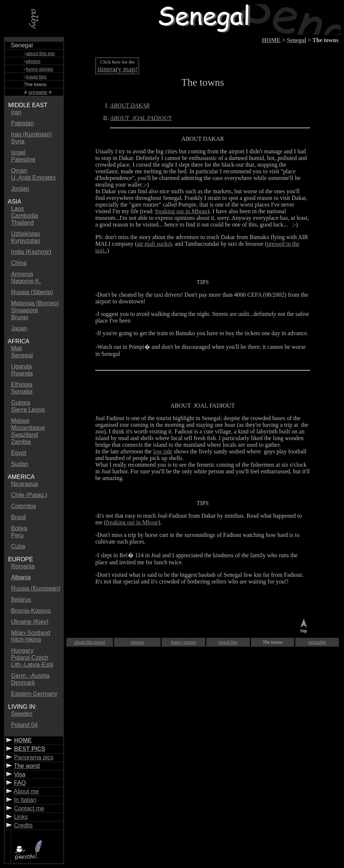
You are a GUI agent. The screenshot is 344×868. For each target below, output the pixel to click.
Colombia (24, 506)
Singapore (25, 310)
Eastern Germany (34, 694)
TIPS (203, 503)
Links (21, 817)
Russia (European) (36, 588)
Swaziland (25, 435)
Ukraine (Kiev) (30, 622)
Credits (23, 825)
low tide (163, 451)
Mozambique (28, 428)
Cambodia (25, 216)
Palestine (23, 159)
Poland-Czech (30, 658)
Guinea (21, 403)
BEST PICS (30, 749)
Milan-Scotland (31, 633)
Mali (16, 348)
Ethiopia (22, 384)
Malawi (20, 421)
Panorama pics (34, 757)
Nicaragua (25, 484)
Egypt (19, 453)
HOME (23, 740)
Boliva (19, 528)
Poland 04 (24, 725)
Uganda (21, 366)
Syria (18, 141)
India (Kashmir (30, 252)
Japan (19, 328)
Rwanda (22, 373)
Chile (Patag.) (29, 495)
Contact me (29, 808)
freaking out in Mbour (182, 211)
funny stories (39, 69)
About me (26, 791)
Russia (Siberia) (32, 292)
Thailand (22, 223)
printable (38, 92)
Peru (17, 535)
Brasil (18, 517)
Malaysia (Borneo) (35, 303)
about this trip (40, 53)
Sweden (22, 714)
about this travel (90, 642)
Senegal (22, 355)
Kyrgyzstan (26, 241)
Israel (18, 152)
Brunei (20, 317)
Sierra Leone (28, 410)
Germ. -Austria (30, 676)
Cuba (18, 546)
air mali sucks (153, 244)
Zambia (21, 442)
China (19, 263)
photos (137, 642)
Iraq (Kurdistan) (31, 134)
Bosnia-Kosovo (31, 611)
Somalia (22, 392)
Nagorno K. (26, 281)
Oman (19, 171)
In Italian (25, 800)
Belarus (21, 600)
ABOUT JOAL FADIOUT (203, 406)
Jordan (20, 189)
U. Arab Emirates (33, 178)
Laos (18, 209)
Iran (16, 112)
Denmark (23, 683)
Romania (23, 566)
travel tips (36, 77)
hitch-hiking (26, 639)
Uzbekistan (26, 234)
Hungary (22, 651)
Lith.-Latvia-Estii (32, 665)
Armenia (22, 274)
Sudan (20, 464)
